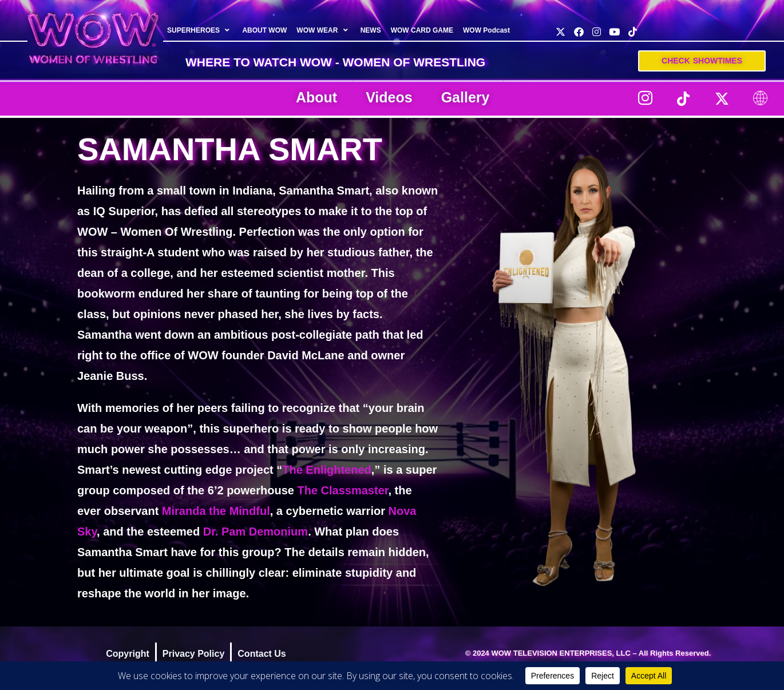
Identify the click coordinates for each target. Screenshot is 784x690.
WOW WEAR (323, 30)
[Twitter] (722, 98)
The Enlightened (327, 470)
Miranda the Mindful (216, 511)
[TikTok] (683, 98)
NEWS (371, 30)
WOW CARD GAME (422, 30)
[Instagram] (645, 98)
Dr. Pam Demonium (256, 532)
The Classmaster (342, 490)
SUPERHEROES (200, 30)
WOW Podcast (486, 30)
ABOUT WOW (264, 30)
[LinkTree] (760, 98)
